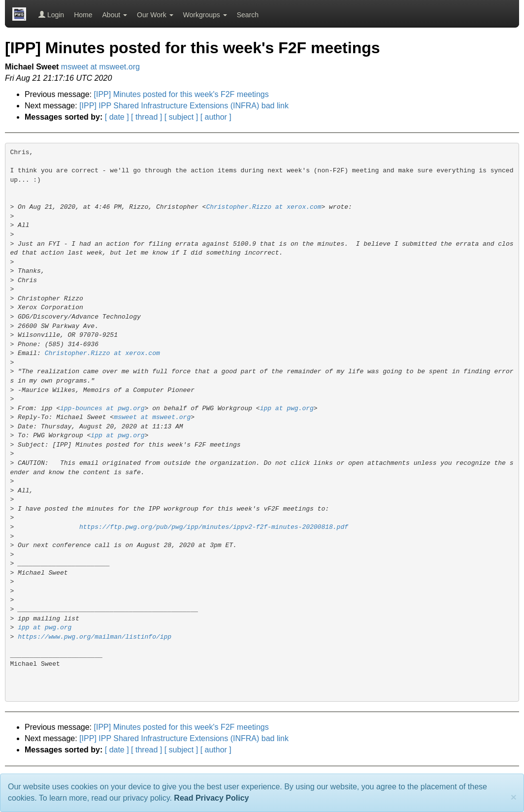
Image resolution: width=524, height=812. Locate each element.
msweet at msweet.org (100, 67)
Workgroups (205, 15)
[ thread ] (147, 117)
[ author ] (216, 117)
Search (248, 15)
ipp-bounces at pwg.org (102, 408)
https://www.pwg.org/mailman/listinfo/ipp (95, 637)
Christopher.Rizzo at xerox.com (263, 207)
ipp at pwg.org (287, 408)
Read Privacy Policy (211, 798)
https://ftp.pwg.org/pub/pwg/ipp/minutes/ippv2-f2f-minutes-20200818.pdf (214, 527)
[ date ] (117, 117)
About (115, 15)
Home (83, 15)
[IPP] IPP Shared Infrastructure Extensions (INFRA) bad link (184, 106)
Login (51, 15)
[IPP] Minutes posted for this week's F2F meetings (181, 94)
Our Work (155, 15)
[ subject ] (181, 117)
